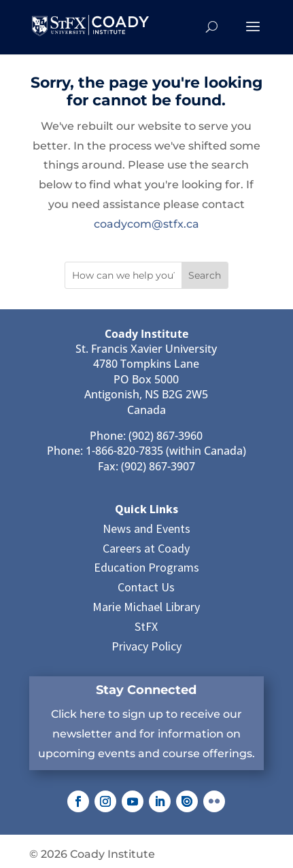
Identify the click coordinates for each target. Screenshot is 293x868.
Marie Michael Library (146, 607)
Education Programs (146, 567)
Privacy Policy (146, 646)
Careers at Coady (146, 548)
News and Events (146, 528)
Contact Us (146, 587)
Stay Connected (146, 690)
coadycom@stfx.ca (146, 224)
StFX (146, 626)
